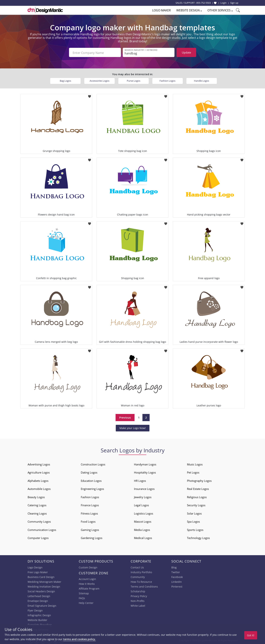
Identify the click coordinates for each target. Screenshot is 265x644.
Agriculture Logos (39, 472)
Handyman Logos (145, 464)
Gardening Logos (92, 538)
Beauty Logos (36, 497)
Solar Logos (194, 513)
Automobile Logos (39, 488)
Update (186, 52)
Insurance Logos (144, 488)
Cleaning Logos (37, 513)
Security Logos (196, 505)
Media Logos (142, 529)
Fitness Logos (89, 513)
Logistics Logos (144, 513)
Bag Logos (65, 80)
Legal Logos (141, 505)
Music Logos (195, 464)
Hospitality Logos (145, 472)
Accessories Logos (99, 80)
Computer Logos (38, 538)
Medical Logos (143, 538)
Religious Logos (197, 497)
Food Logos (88, 521)
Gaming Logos (90, 529)
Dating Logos (89, 472)
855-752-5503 (204, 3)
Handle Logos (202, 80)
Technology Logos (198, 538)
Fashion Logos (167, 80)
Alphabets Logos (38, 480)
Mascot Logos (143, 521)
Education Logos (91, 480)
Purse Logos (134, 80)
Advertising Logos (39, 464)
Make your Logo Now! (133, 428)
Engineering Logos (92, 488)
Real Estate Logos (198, 488)
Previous (125, 417)
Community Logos (39, 521)
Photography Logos (199, 480)
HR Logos (140, 480)
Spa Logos (193, 521)
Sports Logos (195, 529)
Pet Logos (193, 472)
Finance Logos (90, 505)
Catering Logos (37, 505)
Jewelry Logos (143, 497)
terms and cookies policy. (79, 639)
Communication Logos (42, 529)
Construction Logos (93, 464)
